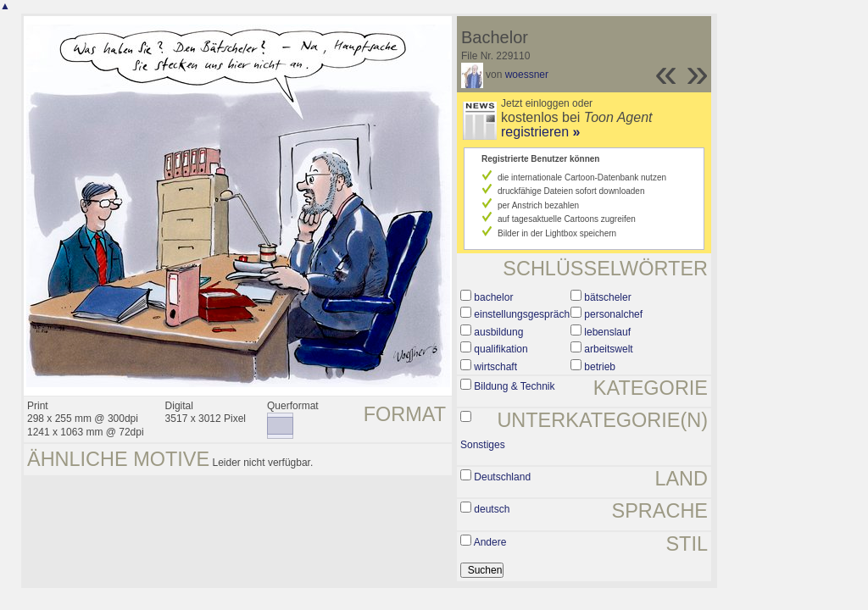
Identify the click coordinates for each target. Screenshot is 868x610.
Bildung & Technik (514, 386)
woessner (527, 75)
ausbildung (498, 332)
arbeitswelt (608, 349)
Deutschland (502, 477)
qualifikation (501, 349)
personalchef (613, 314)
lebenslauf (607, 332)
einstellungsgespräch (522, 314)
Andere (490, 542)
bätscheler (607, 297)
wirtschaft (495, 367)
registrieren (540, 132)
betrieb (600, 367)
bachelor (493, 297)
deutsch (492, 509)
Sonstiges (483, 445)
